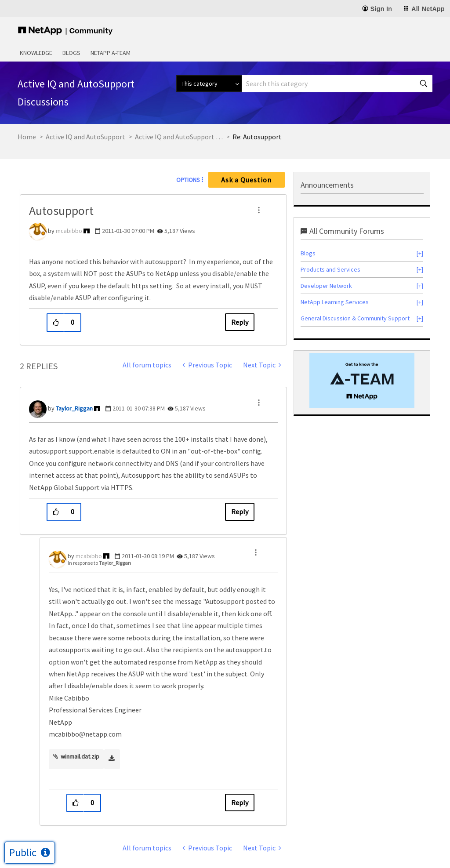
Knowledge (36, 53)
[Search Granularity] (209, 84)
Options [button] (188, 180)
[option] (362, 380)
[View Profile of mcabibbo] (69, 231)
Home (27, 137)
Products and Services (330, 269)
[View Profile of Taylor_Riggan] (74, 408)
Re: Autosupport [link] (257, 137)
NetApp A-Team (111, 53)
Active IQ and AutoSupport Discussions (179, 137)
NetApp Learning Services (335, 302)
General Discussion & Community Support (355, 318)
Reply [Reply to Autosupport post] (240, 322)
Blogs (71, 53)
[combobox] (337, 84)
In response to (99, 563)
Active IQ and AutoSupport (85, 137)
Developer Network (326, 286)
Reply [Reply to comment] (240, 512)
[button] (259, 210)
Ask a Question (246, 180)
